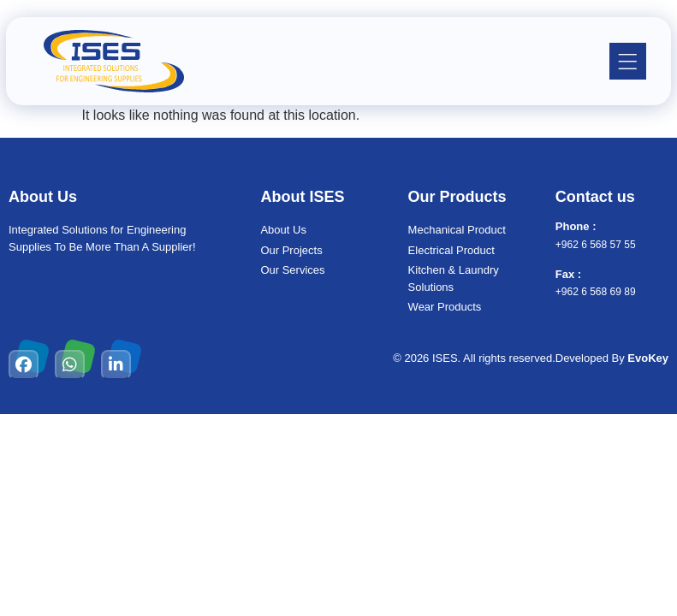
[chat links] (647, 586)
